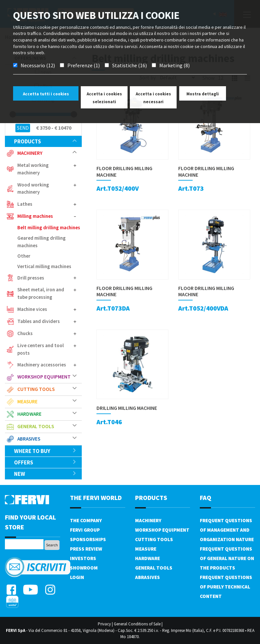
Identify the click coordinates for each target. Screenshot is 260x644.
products (45, 141)
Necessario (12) (38, 65)
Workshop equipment (44, 377)
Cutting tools (36, 389)
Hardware (29, 414)
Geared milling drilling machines (42, 242)
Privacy (104, 624)
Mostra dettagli (203, 94)
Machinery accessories (42, 365)
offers (45, 462)
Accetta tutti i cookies (46, 94)
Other (24, 256)
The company (86, 520)
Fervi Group (85, 530)
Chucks (25, 333)
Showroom (84, 568)
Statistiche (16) (130, 65)
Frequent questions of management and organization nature (227, 530)
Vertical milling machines (44, 266)
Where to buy (45, 451)
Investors (83, 558)
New (45, 474)
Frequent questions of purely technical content (226, 587)
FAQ (206, 498)
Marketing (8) (174, 65)
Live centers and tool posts (41, 349)
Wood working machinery (33, 188)
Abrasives (29, 439)
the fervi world (96, 498)
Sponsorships (88, 539)
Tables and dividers (39, 321)
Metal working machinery (33, 169)
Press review (86, 549)
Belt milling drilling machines (49, 227)
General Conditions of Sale (137, 624)
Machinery (30, 153)
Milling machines (35, 216)
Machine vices (32, 309)
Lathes (25, 204)
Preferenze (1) (84, 65)
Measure (27, 402)
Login (77, 577)
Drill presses (31, 278)
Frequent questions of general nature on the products (227, 558)
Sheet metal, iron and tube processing (41, 293)
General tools (36, 426)
